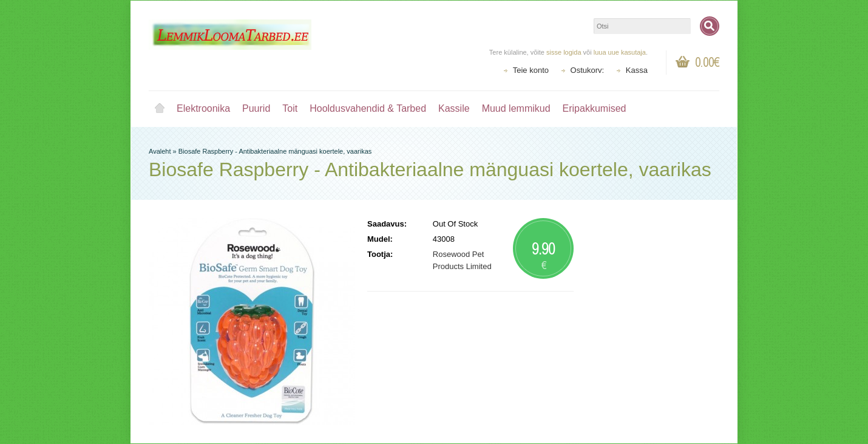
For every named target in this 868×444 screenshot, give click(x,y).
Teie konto (531, 70)
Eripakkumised (595, 108)
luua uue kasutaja (620, 52)
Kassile (454, 108)
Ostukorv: (588, 70)
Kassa (637, 70)
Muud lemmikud (516, 108)
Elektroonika (203, 108)
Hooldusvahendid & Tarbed (368, 108)
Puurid (256, 108)
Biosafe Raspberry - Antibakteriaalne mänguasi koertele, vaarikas (275, 151)
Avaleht (160, 109)
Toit (290, 108)
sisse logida (564, 52)
